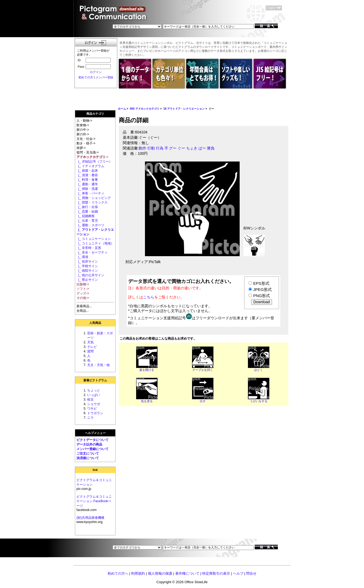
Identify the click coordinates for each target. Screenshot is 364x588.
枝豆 (90, 399)
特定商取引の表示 (216, 573)
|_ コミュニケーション (94, 239)
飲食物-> (83, 125)
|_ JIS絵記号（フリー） (94, 162)
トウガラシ (95, 413)
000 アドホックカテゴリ (145, 109)
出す (203, 401)
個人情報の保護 (160, 573)
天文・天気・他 (98, 365)
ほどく (258, 370)
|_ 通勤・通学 (87, 184)
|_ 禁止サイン (87, 280)
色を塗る (147, 401)
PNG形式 (262, 296)
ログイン (96, 72)
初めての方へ (118, 573)
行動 (151, 148)
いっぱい (94, 395)
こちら (149, 297)
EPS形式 (261, 283)
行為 (160, 148)
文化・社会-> (86, 139)
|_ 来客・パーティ (90, 193)
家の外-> (83, 134)
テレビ (92, 347)
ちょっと (94, 390)
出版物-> (83, 284)
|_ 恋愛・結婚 (87, 212)
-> (92, 157)
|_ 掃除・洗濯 (87, 189)
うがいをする (259, 401)
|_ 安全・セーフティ (92, 252)
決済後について (88, 458)
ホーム (122, 109)
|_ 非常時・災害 (89, 248)
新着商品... (84, 306)
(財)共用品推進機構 (90, 518)
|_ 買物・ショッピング (94, 198)
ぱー (202, 148)
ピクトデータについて (93, 440)
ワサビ (92, 409)
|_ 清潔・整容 (87, 175)
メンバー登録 (104, 77)
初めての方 (86, 77)
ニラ (90, 418)
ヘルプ (238, 573)
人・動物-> (84, 121)
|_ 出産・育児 (87, 221)
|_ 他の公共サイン (90, 275)
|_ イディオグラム (90, 166)
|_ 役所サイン (87, 262)
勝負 (211, 148)
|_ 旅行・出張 (87, 207)
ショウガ (94, 404)
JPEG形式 (263, 289)
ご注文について (88, 454)
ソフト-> (83, 289)
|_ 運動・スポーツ (90, 225)
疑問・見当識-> (88, 152)
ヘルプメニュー (95, 433)
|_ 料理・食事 (87, 180)
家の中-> (83, 130)
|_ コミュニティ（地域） (95, 243)
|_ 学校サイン (87, 266)
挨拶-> (81, 148)
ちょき (192, 148)
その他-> (83, 298)
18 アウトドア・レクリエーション (184, 109)
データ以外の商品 (89, 444)
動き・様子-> (86, 143)
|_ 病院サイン (87, 271)
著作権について (187, 573)
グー (173, 148)
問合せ (251, 573)
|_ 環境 (82, 257)
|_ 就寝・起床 (87, 171)
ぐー (181, 148)
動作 (143, 148)
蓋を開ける (147, 370)
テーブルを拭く (203, 370)
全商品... (83, 311)
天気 (90, 342)
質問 (90, 351)
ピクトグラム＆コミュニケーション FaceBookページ (94, 501)
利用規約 (138, 573)
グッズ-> (83, 293)
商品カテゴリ (95, 114)
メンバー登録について (93, 449)
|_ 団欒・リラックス (92, 202)
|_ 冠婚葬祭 (86, 216)
